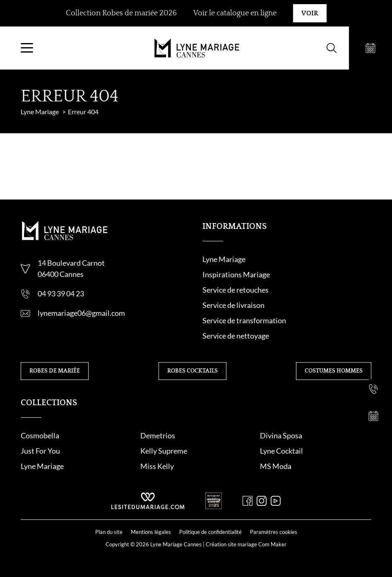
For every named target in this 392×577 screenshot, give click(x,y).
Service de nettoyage (236, 336)
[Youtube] (276, 501)
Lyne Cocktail (281, 451)
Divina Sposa (281, 435)
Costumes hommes (334, 371)
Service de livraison (233, 305)
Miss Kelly (157, 466)
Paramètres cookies (274, 532)
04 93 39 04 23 (61, 293)
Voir (310, 13)
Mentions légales (151, 532)
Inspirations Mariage (236, 274)
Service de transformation (244, 320)
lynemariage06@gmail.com (81, 313)
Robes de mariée (55, 371)
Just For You (40, 451)
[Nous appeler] (373, 389)
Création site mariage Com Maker (246, 544)
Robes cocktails (192, 371)
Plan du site (109, 532)
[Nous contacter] (373, 362)
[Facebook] (248, 501)
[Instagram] (262, 501)
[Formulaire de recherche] (332, 48)
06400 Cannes (61, 274)
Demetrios (158, 435)
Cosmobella (40, 435)
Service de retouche (234, 290)
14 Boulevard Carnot (71, 263)
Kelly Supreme (164, 451)
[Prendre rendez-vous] (370, 48)
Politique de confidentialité (210, 532)
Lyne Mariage (224, 259)
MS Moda (276, 466)
